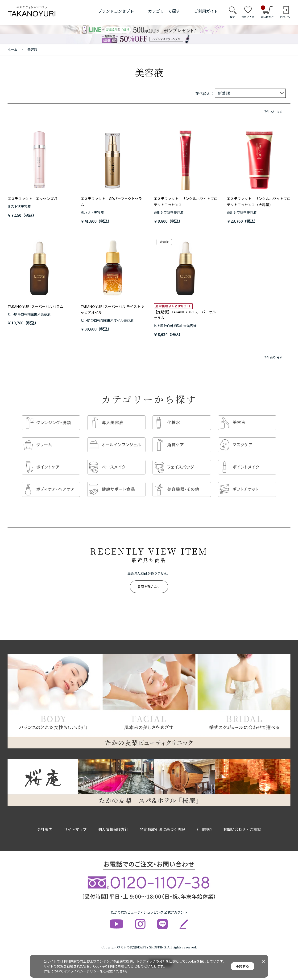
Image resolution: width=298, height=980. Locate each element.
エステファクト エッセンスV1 (33, 198)
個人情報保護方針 (113, 825)
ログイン (285, 17)
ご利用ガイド (206, 11)
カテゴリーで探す (164, 11)
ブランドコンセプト (116, 11)
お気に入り (248, 17)
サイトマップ (75, 825)
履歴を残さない (149, 583)
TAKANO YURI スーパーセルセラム (35, 306)
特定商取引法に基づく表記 (162, 825)
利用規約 (204, 825)
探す (232, 17)
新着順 (224, 93)
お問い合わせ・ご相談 (242, 825)
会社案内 (45, 825)
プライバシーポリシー (83, 971)
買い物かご (267, 12)
